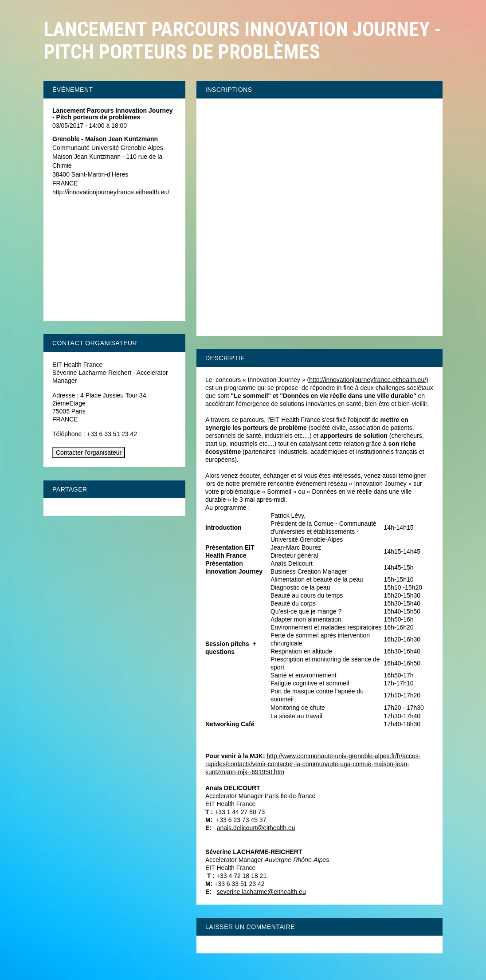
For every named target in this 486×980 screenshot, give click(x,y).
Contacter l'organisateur (89, 453)
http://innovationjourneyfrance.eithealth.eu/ (368, 380)
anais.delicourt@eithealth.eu (256, 828)
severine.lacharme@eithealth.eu (261, 892)
